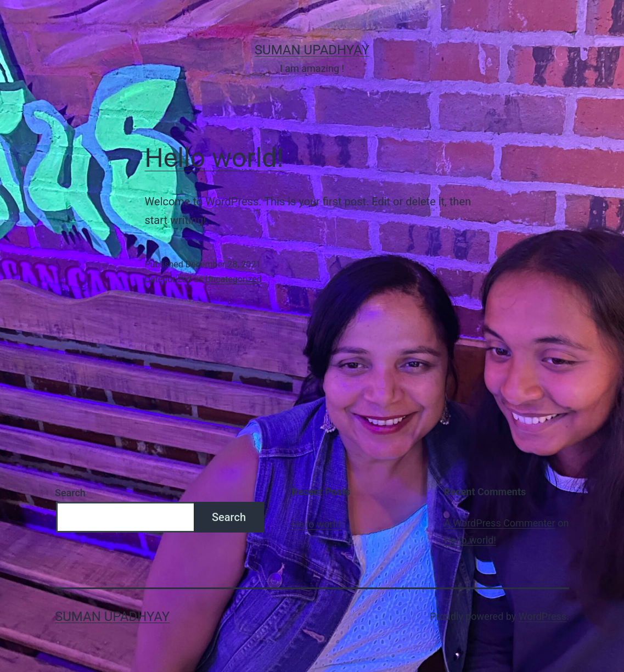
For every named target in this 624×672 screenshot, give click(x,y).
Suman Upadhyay (312, 50)
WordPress (543, 616)
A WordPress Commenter (500, 523)
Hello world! (214, 158)
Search (70, 493)
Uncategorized (234, 279)
